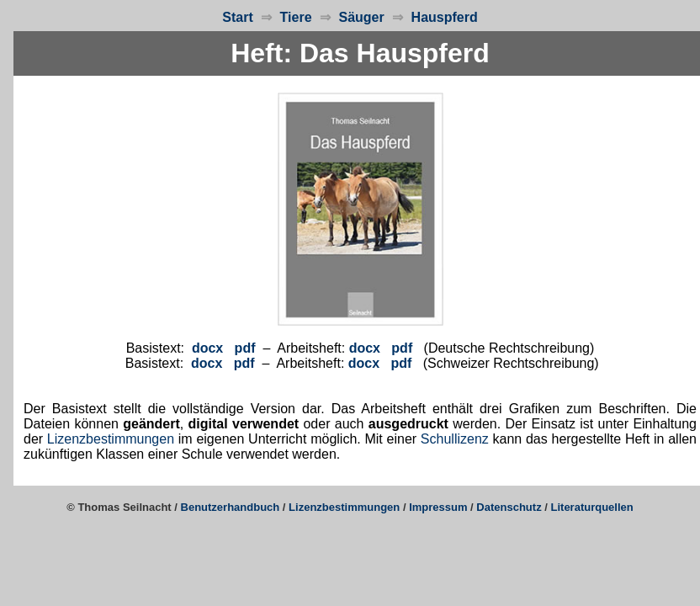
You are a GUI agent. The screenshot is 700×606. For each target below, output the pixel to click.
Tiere (296, 17)
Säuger (361, 17)
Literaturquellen (592, 507)
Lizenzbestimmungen (111, 439)
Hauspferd (440, 17)
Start (237, 17)
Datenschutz (509, 507)
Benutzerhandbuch (231, 507)
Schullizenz (455, 439)
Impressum (438, 507)
